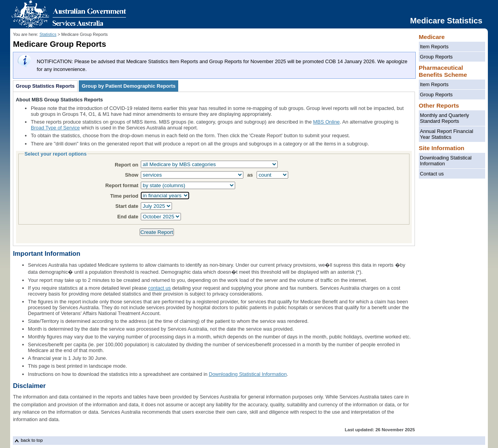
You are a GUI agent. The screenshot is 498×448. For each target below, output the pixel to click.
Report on (126, 165)
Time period (124, 196)
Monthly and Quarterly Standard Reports (445, 118)
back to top (32, 440)
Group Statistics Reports (45, 86)
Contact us (432, 174)
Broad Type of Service (55, 128)
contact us (160, 288)
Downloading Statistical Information (446, 161)
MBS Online (326, 122)
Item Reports (434, 47)
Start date (127, 206)
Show (132, 175)
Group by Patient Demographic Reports (129, 86)
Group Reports (436, 57)
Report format (122, 185)
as (250, 175)
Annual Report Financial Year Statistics (447, 134)
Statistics (48, 34)
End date (128, 217)
